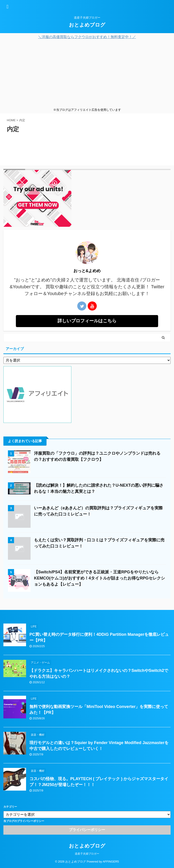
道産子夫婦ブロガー (87, 854)
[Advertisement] (87, 74)
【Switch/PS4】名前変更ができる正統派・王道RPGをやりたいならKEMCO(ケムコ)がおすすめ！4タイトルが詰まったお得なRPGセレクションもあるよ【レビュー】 (99, 578)
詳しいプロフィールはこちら (87, 321)
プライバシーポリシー (87, 830)
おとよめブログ (87, 25)
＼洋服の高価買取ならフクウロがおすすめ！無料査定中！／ (87, 37)
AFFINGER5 (111, 862)
